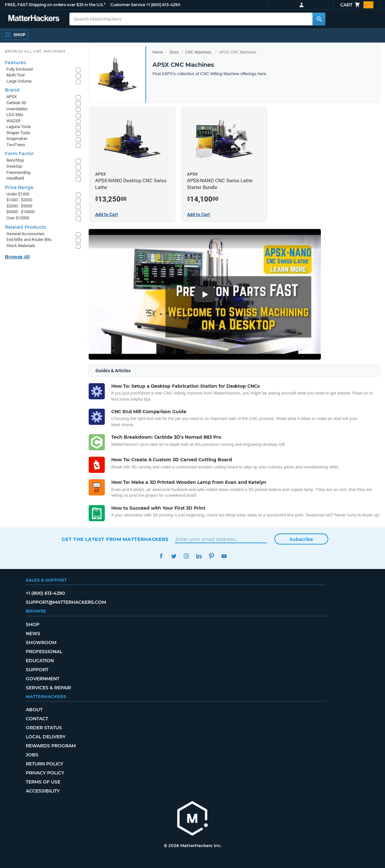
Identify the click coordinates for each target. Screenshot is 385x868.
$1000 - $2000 (19, 200)
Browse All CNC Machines (35, 51)
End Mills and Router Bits (29, 239)
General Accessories (25, 234)
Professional (44, 652)
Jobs (32, 755)
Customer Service (128, 5)
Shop (33, 624)
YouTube (224, 556)
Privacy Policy (45, 773)
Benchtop (15, 160)
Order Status (44, 728)
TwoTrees (16, 145)
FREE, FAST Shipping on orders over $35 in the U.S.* (55, 5)
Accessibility (43, 791)
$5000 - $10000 (20, 212)
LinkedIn (199, 556)
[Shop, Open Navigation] (15, 35)
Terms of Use (43, 782)
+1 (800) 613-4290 (163, 5)
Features (15, 63)
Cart (357, 5)
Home (158, 52)
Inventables (17, 109)
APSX (12, 97)
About (34, 710)
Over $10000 (18, 218)
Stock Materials (21, 246)
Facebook (161, 556)
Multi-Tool (15, 75)
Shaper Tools (18, 133)
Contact (37, 719)
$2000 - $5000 (19, 206)
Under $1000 (18, 194)
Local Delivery (46, 737)
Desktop (14, 166)
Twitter (174, 556)
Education (40, 661)
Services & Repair (48, 688)
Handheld (15, 178)
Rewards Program (51, 746)
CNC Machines (198, 52)
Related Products (25, 227)
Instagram (186, 556)
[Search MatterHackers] (319, 19)
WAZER (13, 121)
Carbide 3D (16, 103)
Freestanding (18, 172)
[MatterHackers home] (34, 19)
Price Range (19, 187)
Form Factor (19, 154)
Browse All (17, 257)
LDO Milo (15, 115)
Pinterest (211, 556)
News (33, 634)
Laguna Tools (19, 127)
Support (37, 670)
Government (43, 679)
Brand (12, 90)
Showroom (41, 643)
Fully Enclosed (20, 69)
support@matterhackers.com (66, 602)
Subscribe (301, 539)
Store (174, 52)
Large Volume (19, 81)
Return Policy (44, 764)
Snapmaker (17, 139)
